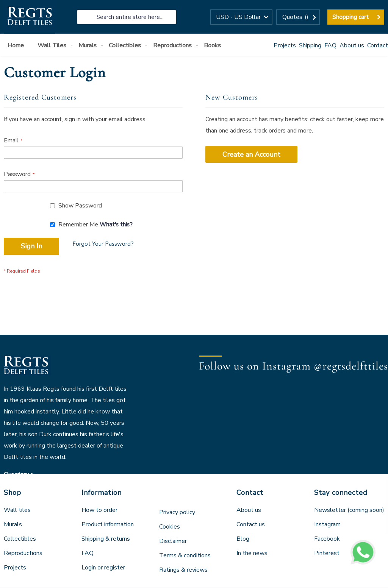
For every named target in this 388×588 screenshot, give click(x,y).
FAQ (330, 45)
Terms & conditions (185, 555)
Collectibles (20, 539)
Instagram (327, 524)
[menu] (194, 45)
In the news (252, 553)
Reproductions (23, 553)
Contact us (251, 524)
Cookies (170, 527)
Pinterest (327, 553)
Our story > (19, 474)
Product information (108, 524)
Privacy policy (177, 512)
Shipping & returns (106, 539)
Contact (378, 45)
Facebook (327, 539)
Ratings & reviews (183, 570)
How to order (99, 510)
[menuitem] (17, 46)
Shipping (310, 45)
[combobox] (127, 17)
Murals (13, 524)
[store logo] (29, 17)
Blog (243, 539)
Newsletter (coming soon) (349, 510)
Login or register (103, 568)
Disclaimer (173, 541)
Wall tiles (17, 510)
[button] (241, 17)
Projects (285, 45)
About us (352, 45)
